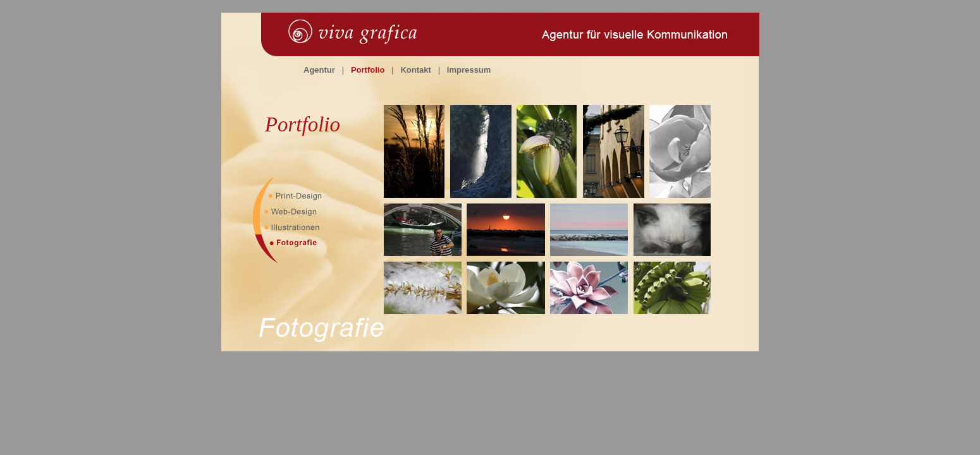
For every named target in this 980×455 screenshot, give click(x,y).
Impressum (469, 70)
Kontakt (415, 70)
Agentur (319, 70)
